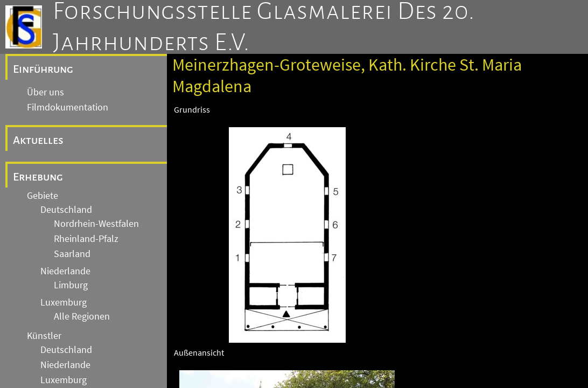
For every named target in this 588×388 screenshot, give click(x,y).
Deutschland (66, 210)
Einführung (43, 69)
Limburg (71, 285)
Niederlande (65, 271)
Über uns (45, 92)
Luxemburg (64, 302)
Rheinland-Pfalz (86, 239)
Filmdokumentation (68, 107)
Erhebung (38, 177)
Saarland (72, 254)
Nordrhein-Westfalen (96, 224)
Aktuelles (38, 140)
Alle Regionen (82, 316)
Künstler (44, 336)
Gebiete (43, 196)
